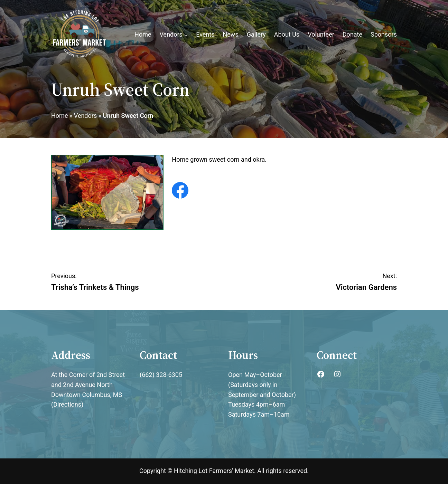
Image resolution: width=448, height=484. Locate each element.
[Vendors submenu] (186, 35)
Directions (67, 404)
